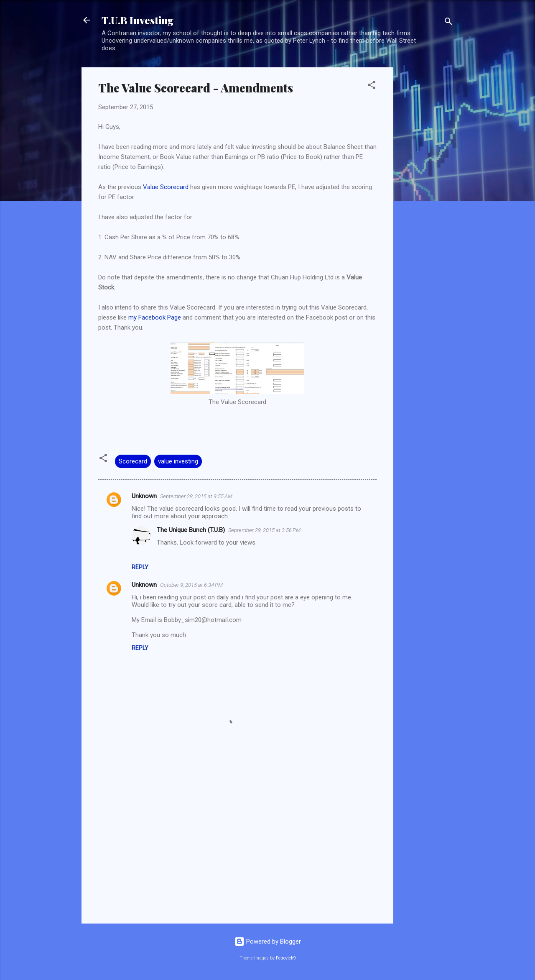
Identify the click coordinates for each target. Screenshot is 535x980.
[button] (372, 86)
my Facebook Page (155, 317)
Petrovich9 (286, 958)
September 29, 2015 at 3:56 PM (264, 530)
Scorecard (133, 461)
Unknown (144, 496)
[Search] (448, 23)
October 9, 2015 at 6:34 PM (191, 585)
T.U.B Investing (138, 20)
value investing (178, 461)
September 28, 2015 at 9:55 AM (196, 496)
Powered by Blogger (268, 942)
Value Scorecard (166, 187)
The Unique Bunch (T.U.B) (191, 530)
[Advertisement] (427, 193)
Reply (140, 567)
